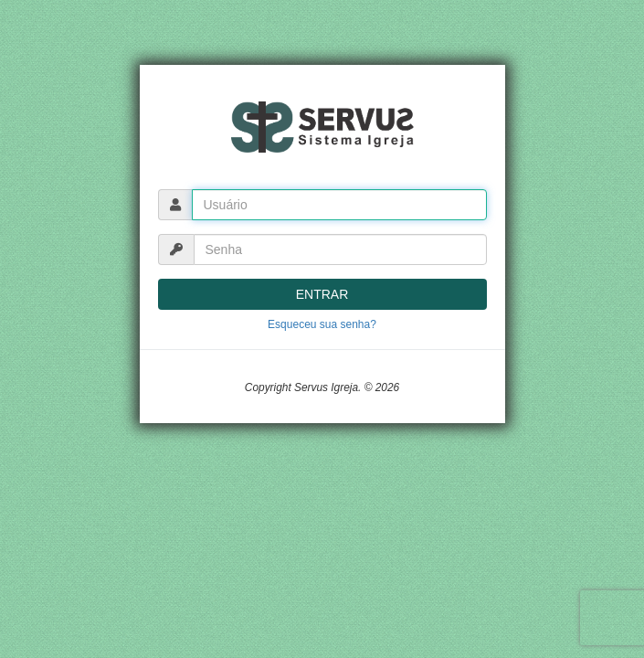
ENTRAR (322, 294)
